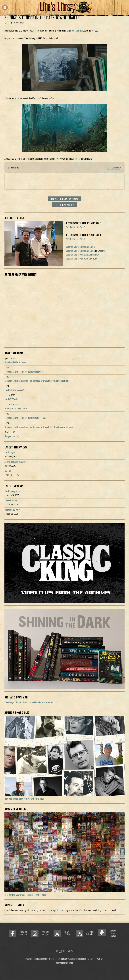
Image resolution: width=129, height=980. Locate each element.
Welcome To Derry (12, 510)
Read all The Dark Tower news (65, 199)
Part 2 (75, 227)
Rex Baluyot (10, 452)
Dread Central (76, 31)
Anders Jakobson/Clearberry (56, 959)
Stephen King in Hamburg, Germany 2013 (84, 255)
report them (58, 910)
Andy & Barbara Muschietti (16, 462)
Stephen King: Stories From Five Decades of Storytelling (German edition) (37, 381)
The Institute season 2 (14, 390)
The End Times (11, 500)
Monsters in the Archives (15, 362)
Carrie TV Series (12, 399)
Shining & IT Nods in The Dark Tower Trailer (42, 18)
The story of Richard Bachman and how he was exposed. (29, 702)
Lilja (60, 951)
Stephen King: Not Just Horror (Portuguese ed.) (25, 418)
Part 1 (68, 227)
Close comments (114, 167)
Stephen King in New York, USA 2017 (81, 259)
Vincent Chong (67, 963)
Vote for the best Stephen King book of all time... (26, 895)
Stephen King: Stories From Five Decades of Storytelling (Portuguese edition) (39, 427)
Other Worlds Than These (16, 408)
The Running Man (12, 491)
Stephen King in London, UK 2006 (80, 247)
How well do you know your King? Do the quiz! (24, 799)
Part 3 (82, 227)
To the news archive (65, 205)
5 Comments (13, 167)
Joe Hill (8, 471)
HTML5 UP (98, 959)
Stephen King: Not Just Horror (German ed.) (23, 372)
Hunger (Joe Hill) (12, 436)
